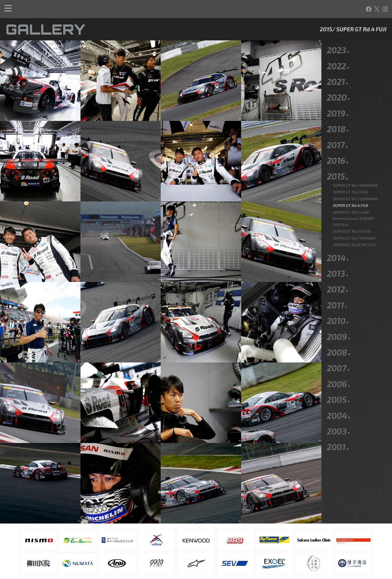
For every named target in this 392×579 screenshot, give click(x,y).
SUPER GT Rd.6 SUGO (352, 213)
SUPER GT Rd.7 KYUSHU (354, 220)
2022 (338, 48)
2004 (339, 397)
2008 (339, 334)
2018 (338, 111)
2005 (339, 381)
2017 (338, 127)
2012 (338, 271)
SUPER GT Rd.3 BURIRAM (355, 181)
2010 (338, 303)
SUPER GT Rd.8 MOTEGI (354, 227)
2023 (338, 32)
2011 (337, 287)
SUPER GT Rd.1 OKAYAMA (355, 167)
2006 (339, 366)
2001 (338, 429)
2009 (339, 318)
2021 (338, 63)
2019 (338, 95)
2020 (339, 79)
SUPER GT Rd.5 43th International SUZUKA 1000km (353, 200)
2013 (338, 255)
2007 (339, 350)
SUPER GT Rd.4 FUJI (351, 187)
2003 (339, 413)
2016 (338, 142)
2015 (338, 158)
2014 (338, 240)
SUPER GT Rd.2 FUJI (350, 174)
